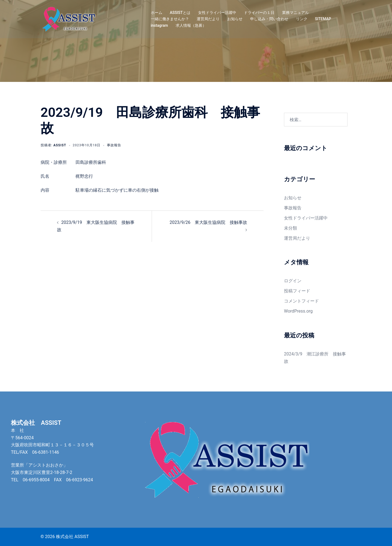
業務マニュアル (295, 13)
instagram (159, 25)
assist (60, 145)
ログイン (293, 281)
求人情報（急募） (191, 25)
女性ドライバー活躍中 (217, 13)
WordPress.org (298, 311)
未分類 (291, 228)
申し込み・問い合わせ (269, 19)
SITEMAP (323, 19)
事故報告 (114, 145)
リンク (302, 19)
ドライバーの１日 (259, 13)
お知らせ (235, 19)
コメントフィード (301, 301)
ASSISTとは (180, 13)
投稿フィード (297, 291)
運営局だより (208, 19)
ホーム (157, 13)
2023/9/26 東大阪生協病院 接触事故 (208, 222)
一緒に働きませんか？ (170, 19)
